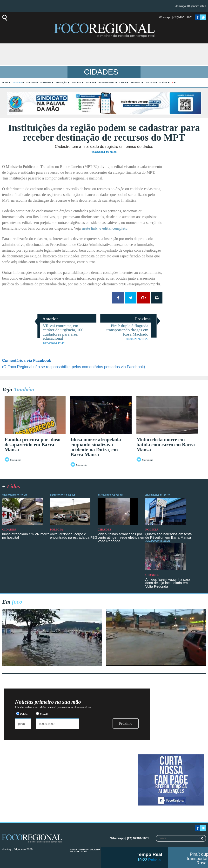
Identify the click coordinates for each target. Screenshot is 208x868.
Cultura (31, 82)
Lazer (123, 82)
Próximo (126, 723)
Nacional (136, 82)
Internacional (107, 82)
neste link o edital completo (105, 228)
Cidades (17, 82)
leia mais (16, 460)
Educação (61, 82)
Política (150, 82)
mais (83, 852)
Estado (90, 82)
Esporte (76, 82)
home (5, 82)
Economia (46, 82)
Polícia (163, 82)
